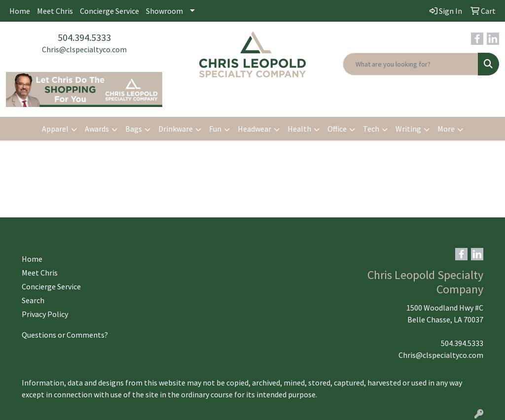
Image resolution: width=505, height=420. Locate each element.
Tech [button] (371, 129)
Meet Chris (55, 11)
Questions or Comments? (65, 335)
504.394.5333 (84, 37)
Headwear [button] (254, 129)
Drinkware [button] (176, 129)
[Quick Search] (411, 64)
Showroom (164, 11)
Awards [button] (97, 129)
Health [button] (299, 129)
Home (20, 11)
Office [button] (337, 129)
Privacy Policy (45, 314)
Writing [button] (408, 129)
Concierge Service (109, 11)
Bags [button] (134, 129)
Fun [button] (215, 129)
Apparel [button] (55, 129)
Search (33, 300)
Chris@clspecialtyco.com (84, 49)
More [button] (446, 129)
